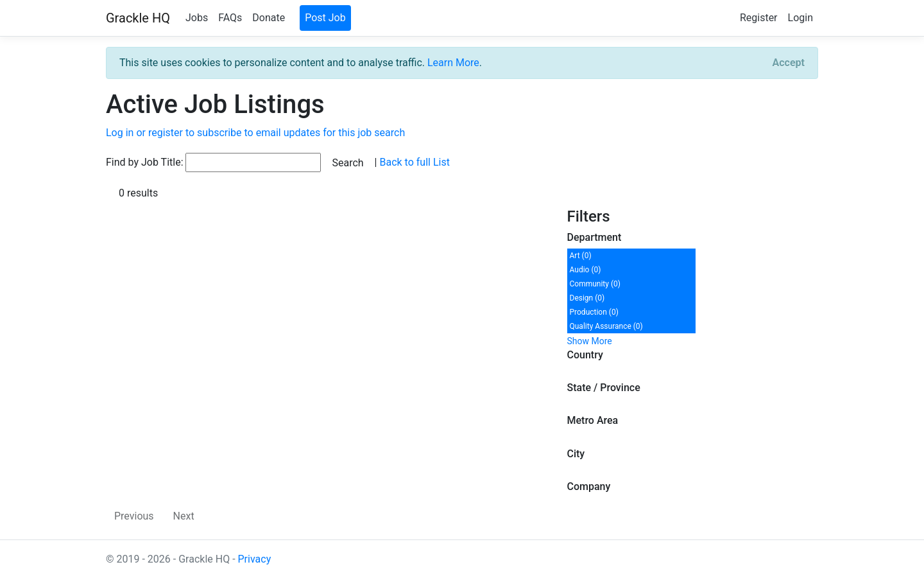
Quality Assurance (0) (606, 326)
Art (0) (581, 256)
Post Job (325, 18)
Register (759, 18)
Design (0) (587, 298)
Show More (590, 341)
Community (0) (595, 284)
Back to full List (414, 162)
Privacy (255, 559)
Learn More (453, 63)
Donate (269, 18)
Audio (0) (586, 270)
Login (800, 18)
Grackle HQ (138, 18)
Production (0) (594, 312)
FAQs (230, 18)
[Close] (789, 63)
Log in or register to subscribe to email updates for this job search (255, 133)
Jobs (197, 18)
